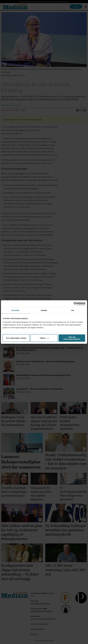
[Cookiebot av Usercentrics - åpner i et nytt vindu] (75, 304)
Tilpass (44, 338)
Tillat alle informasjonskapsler (72, 338)
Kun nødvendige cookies (16, 338)
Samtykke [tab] (15, 310)
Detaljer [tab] (44, 310)
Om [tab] (73, 310)
